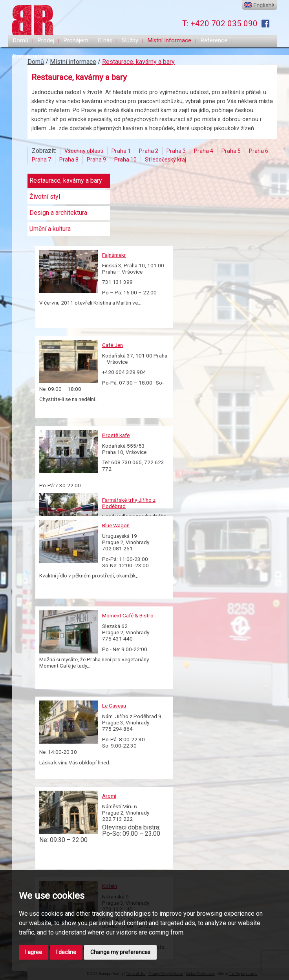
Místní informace (73, 62)
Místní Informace (169, 41)
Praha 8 (69, 160)
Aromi (109, 796)
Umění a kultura (50, 229)
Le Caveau (114, 706)
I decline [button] (66, 952)
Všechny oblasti (84, 151)
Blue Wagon (116, 525)
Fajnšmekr (114, 255)
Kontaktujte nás (33, 56)
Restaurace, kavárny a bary (138, 62)
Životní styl (45, 197)
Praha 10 (125, 160)
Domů (21, 41)
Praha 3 (176, 151)
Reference (214, 41)
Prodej (46, 41)
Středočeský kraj (166, 160)
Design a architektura (58, 213)
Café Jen (112, 345)
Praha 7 (41, 160)
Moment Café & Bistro (128, 615)
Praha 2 (149, 151)
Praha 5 (231, 151)
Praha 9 (96, 160)
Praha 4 (204, 151)
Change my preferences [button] (120, 952)
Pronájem (76, 41)
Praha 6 (259, 151)
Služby (130, 41)
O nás (105, 41)
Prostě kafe (116, 435)
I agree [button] (34, 952)
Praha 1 (121, 151)
